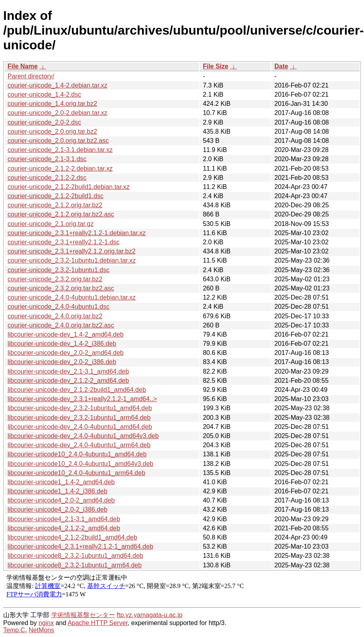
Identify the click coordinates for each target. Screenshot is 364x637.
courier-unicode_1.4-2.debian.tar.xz (57, 85)
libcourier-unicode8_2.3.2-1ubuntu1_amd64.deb (75, 556)
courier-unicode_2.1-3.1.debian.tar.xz (60, 150)
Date (281, 66)
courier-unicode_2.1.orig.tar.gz (51, 224)
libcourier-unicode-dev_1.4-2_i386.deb (62, 344)
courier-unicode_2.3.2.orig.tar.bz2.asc (61, 288)
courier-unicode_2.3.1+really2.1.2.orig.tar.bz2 (72, 251)
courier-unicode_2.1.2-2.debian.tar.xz (60, 169)
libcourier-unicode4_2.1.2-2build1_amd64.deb (72, 537)
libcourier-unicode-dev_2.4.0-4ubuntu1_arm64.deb (79, 445)
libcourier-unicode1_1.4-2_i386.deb (57, 491)
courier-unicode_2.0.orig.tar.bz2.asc (58, 141)
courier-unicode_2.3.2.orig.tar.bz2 (55, 279)
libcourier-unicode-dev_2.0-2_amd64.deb (66, 353)
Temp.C (14, 630)
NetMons (41, 630)
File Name (23, 66)
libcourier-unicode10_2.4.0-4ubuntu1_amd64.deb (77, 454)
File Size (216, 66)
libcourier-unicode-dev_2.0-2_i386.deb (62, 362)
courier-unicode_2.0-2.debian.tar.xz (57, 113)
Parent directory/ (31, 76)
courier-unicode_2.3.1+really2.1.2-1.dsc (64, 242)
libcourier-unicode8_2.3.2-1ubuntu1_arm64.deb (75, 565)
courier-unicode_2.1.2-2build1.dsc (55, 196)
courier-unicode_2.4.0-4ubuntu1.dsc (58, 307)
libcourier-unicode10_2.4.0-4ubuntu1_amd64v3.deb (81, 464)
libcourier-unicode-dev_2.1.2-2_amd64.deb (68, 381)
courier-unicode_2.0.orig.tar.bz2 (52, 131)
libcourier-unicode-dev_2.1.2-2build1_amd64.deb (77, 390)
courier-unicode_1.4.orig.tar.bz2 (52, 104)
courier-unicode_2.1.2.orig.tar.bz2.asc (61, 214)
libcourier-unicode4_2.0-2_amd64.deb (61, 500)
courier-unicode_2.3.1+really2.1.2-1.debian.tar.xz (77, 233)
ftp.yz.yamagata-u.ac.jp (149, 615)
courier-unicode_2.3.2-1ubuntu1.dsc (58, 270)
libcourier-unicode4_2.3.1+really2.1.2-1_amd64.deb (80, 546)
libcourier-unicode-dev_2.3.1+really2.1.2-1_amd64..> (82, 399)
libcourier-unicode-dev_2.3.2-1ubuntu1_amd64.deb (80, 408)
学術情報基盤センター (83, 615)
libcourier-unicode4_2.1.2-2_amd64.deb (64, 528)
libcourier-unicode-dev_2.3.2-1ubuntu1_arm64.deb (79, 418)
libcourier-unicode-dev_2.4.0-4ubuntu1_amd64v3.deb (83, 436)
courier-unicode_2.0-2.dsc (44, 122)
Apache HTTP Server (98, 623)
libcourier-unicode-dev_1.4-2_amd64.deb (66, 334)
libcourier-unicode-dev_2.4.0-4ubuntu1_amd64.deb (80, 427)
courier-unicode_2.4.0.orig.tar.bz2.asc (61, 325)
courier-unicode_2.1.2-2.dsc (47, 178)
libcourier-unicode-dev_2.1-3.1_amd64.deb (68, 371)
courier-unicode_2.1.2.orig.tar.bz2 (55, 205)
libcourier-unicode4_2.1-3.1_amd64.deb (64, 519)
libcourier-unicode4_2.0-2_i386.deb (57, 509)
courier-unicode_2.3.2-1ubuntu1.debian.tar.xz (72, 260)
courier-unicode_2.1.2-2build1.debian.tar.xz (69, 187)
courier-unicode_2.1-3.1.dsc (47, 159)
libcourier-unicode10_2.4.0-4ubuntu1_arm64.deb (76, 473)
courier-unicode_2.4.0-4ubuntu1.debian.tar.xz (72, 297)
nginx (46, 623)
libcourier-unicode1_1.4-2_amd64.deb (61, 482)
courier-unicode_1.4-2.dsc (44, 94)
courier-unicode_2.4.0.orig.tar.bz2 (55, 316)
